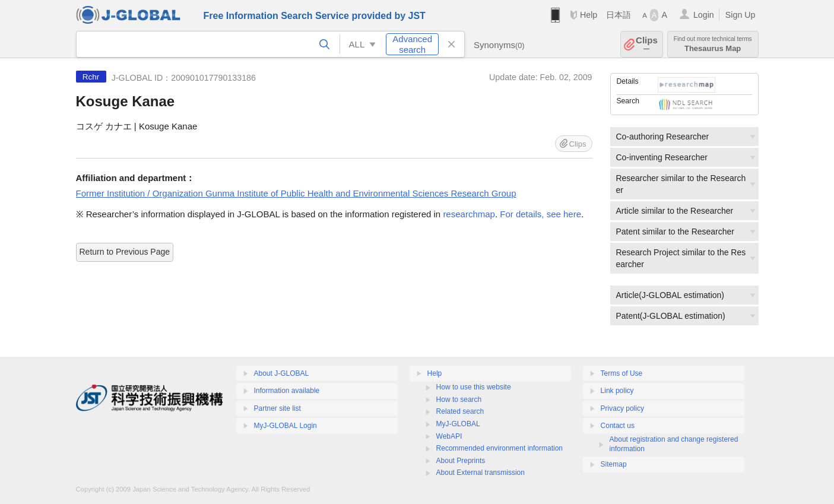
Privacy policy (622, 408)
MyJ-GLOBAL (458, 424)
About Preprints (461, 461)
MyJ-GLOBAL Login (286, 426)
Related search (460, 411)
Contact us (618, 426)
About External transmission (481, 473)
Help (589, 15)
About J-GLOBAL (282, 373)
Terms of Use (622, 373)
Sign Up (741, 15)
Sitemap (614, 464)
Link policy (617, 391)
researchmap (469, 214)
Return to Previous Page (125, 252)
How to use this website (474, 387)
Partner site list (278, 408)
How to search (459, 400)
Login (704, 15)
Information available (287, 391)
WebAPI (449, 436)
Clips (647, 44)
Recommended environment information (500, 448)
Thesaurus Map (713, 44)
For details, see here (540, 214)
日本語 (619, 15)
